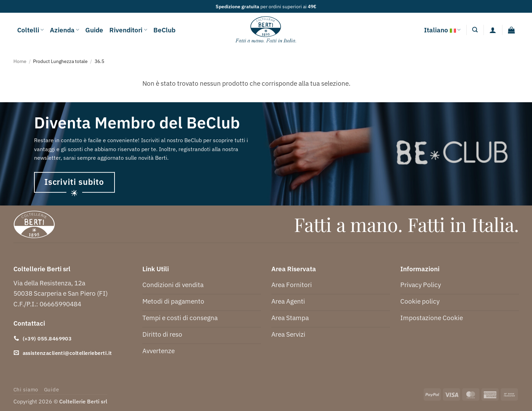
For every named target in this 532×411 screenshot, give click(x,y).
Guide (94, 30)
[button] (475, 30)
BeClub (164, 30)
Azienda (64, 30)
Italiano (442, 30)
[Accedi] (493, 30)
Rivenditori (128, 30)
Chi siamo (26, 389)
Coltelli (30, 30)
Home (20, 61)
